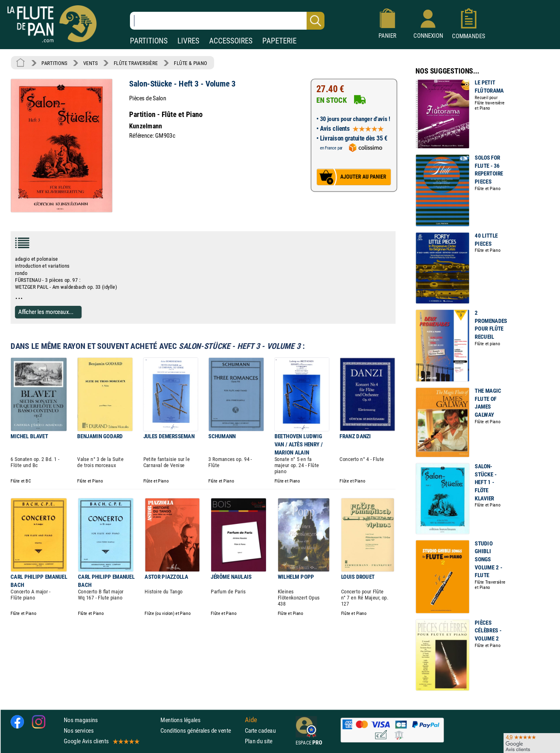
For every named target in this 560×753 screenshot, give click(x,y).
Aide (251, 720)
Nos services (79, 730)
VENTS (90, 63)
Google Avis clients (101, 741)
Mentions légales (180, 720)
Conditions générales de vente (201, 730)
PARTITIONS (149, 41)
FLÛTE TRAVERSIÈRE (136, 63)
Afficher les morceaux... (46, 312)
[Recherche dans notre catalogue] (227, 21)
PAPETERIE (279, 41)
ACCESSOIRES (231, 41)
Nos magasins (81, 720)
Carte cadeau (260, 730)
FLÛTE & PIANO (190, 63)
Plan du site (259, 741)
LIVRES (188, 41)
